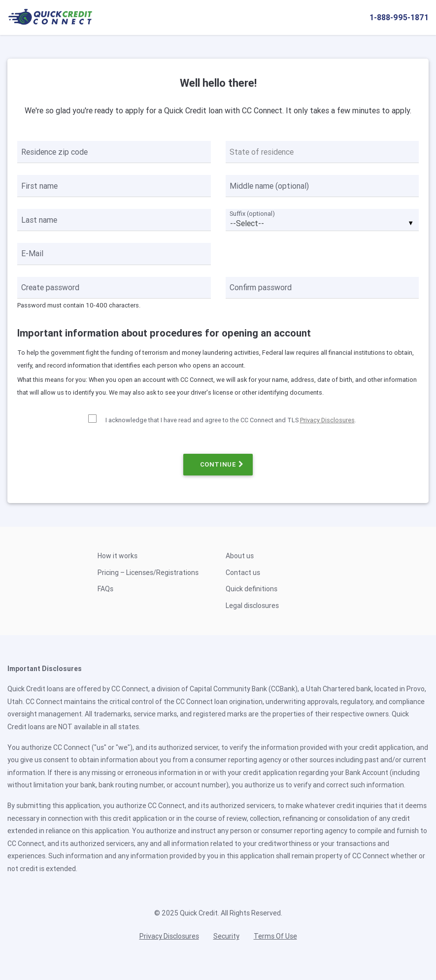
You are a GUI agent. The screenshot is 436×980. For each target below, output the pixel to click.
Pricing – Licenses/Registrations (148, 573)
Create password (50, 287)
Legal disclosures (252, 606)
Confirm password (261, 287)
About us (240, 556)
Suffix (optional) (252, 214)
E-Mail (32, 253)
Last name (39, 220)
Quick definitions (252, 589)
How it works (117, 556)
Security (226, 936)
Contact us (243, 573)
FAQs (105, 589)
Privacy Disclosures (327, 420)
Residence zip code (54, 152)
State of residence (262, 152)
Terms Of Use (275, 936)
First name (39, 186)
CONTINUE (218, 464)
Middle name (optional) (269, 186)
